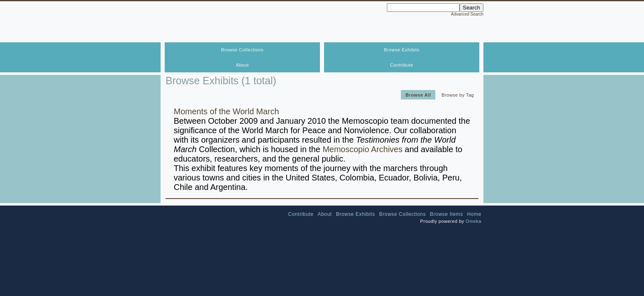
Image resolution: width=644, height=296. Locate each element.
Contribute (402, 65)
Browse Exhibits (402, 50)
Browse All (418, 95)
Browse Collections (242, 50)
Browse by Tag (458, 95)
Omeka (474, 221)
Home (474, 214)
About (242, 65)
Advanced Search (467, 14)
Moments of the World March (226, 111)
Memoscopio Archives (362, 149)
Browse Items (447, 214)
